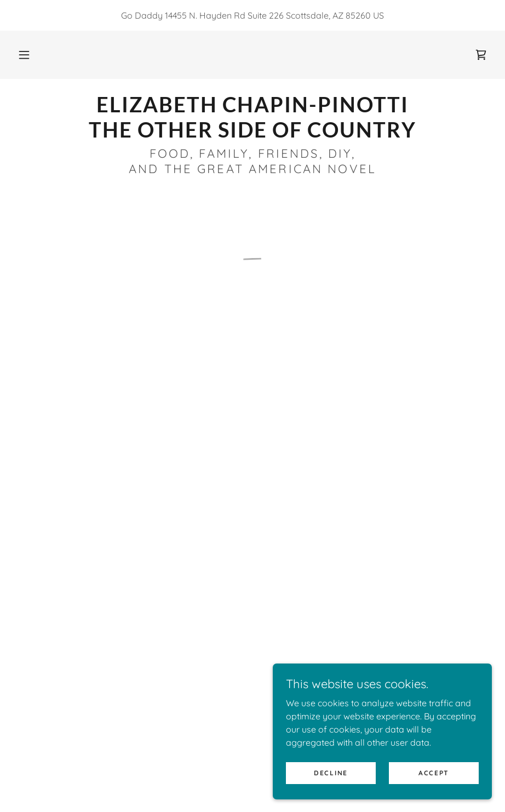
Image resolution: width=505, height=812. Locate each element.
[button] (24, 55)
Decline (331, 773)
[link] (253, 134)
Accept (434, 773)
